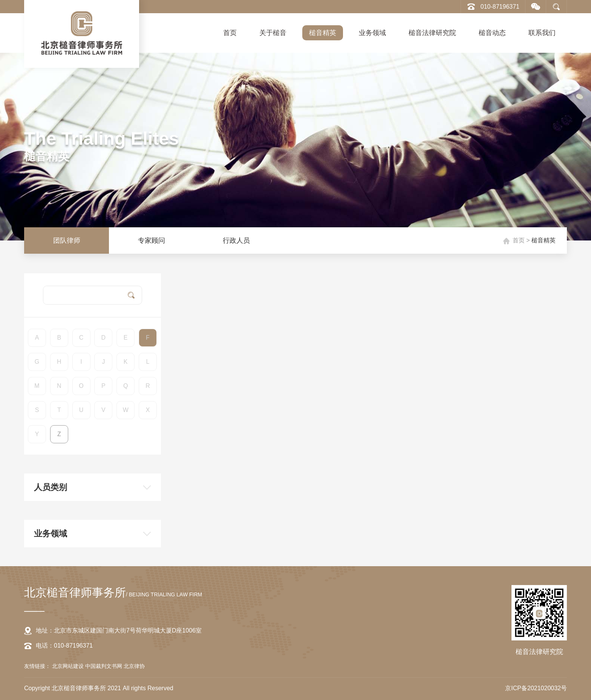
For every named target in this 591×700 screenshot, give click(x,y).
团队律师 (67, 240)
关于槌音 (273, 33)
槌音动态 (492, 33)
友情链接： (37, 666)
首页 (230, 33)
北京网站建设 (69, 666)
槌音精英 (323, 33)
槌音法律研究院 (432, 33)
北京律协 (134, 666)
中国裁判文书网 (104, 666)
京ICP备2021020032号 (536, 688)
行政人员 (236, 240)
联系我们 (542, 33)
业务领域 (372, 33)
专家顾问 (152, 240)
